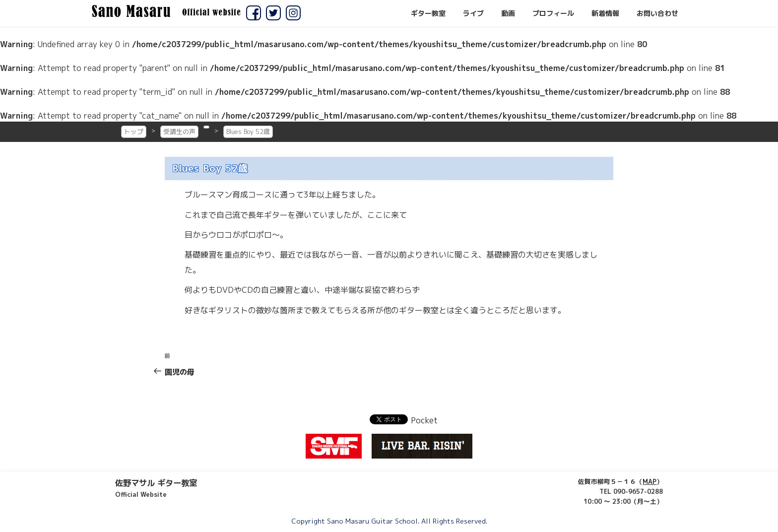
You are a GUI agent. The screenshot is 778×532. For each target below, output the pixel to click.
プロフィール (553, 13)
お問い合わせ (657, 13)
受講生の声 (179, 132)
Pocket (424, 420)
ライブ (473, 13)
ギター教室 (428, 13)
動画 (508, 13)
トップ (134, 132)
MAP (649, 481)
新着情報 (605, 13)
